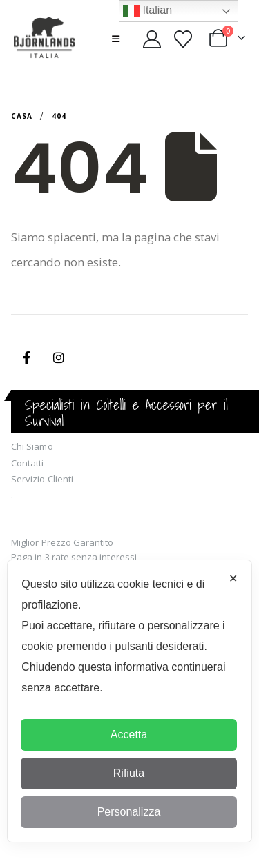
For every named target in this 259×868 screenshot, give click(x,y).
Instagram (59, 357)
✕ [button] (233, 579)
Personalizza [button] (129, 812)
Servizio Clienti (42, 479)
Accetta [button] (129, 734)
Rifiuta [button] (129, 773)
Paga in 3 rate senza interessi (74, 557)
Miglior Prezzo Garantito (63, 542)
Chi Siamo (32, 446)
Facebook (26, 357)
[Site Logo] (44, 38)
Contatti (28, 463)
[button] (116, 39)
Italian (147, 11)
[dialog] (129, 701)
